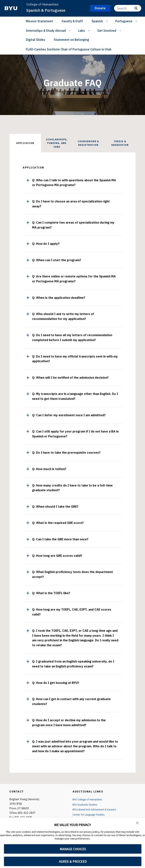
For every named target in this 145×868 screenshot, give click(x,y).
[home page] (11, 8)
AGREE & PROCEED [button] (73, 861)
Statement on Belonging (71, 40)
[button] (137, 823)
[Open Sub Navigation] (108, 21)
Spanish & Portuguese (47, 10)
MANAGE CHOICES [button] (73, 849)
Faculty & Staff (72, 21)
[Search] (128, 8)
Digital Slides (35, 40)
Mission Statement (39, 21)
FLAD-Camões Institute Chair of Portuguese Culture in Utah (69, 49)
